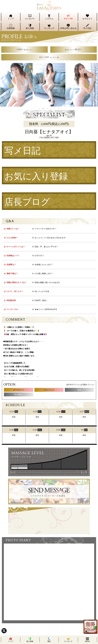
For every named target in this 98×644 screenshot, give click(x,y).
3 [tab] (47, 109)
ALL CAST (49, 57)
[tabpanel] (49, 85)
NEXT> (74, 49)
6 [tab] (59, 109)
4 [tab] (51, 109)
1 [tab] (39, 109)
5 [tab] (55, 109)
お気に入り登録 (36, 177)
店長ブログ (27, 202)
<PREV (25, 49)
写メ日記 (22, 151)
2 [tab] (43, 109)
